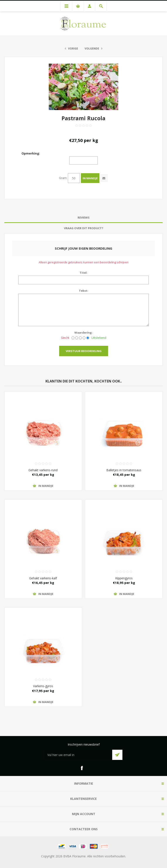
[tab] (83, 218)
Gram (63, 178)
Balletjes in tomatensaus (124, 470)
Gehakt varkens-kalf (43, 578)
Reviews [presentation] (84, 217)
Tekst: (84, 291)
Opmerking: (31, 153)
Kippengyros (124, 578)
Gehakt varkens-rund (43, 470)
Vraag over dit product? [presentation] (84, 228)
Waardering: (83, 333)
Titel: (83, 273)
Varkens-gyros (43, 686)
